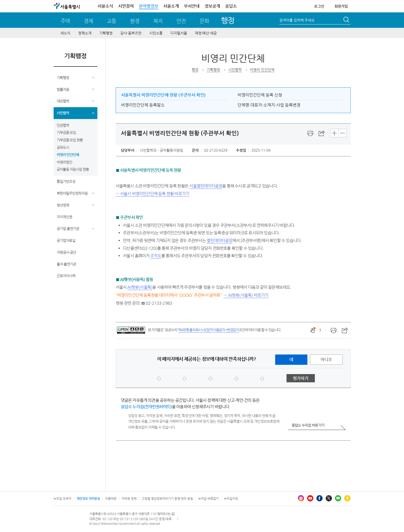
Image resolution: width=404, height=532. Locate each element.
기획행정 (106, 33)
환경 (135, 21)
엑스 (329, 498)
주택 (65, 21)
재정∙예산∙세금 (206, 33)
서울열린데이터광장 (206, 186)
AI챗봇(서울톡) (140, 287)
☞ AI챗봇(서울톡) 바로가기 (246, 295)
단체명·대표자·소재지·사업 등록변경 (269, 105)
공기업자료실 (66, 240)
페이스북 (319, 498)
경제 (88, 21)
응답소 (231, 6)
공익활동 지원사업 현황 (73, 169)
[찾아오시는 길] (166, 514)
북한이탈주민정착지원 (72, 193)
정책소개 (85, 33)
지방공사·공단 (66, 252)
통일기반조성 (66, 181)
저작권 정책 (129, 499)
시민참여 (126, 6)
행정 (228, 20)
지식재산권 (64, 217)
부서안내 (192, 6)
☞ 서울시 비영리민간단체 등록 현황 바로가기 (153, 194)
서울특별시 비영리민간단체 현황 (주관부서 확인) (163, 95)
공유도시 (63, 147)
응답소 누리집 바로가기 (308, 425)
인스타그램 (301, 498)
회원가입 (341, 6)
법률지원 (63, 89)
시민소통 (156, 33)
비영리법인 (64, 162)
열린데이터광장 (219, 240)
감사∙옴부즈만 (131, 33)
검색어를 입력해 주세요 (297, 20)
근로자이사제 (66, 276)
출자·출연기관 (66, 264)
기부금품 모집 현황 (70, 140)
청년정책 (63, 205)
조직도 (156, 256)
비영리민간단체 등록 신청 (260, 95)
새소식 (65, 33)
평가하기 (301, 378)
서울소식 (105, 6)
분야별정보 (149, 6)
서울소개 (171, 6)
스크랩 (322, 133)
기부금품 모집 (66, 132)
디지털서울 (179, 33)
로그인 (319, 6)
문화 (204, 21)
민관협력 (63, 125)
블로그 (338, 498)
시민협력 (63, 113)
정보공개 (212, 6)
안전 (181, 21)
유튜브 (310, 498)
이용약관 (111, 499)
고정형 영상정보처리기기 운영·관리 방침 (167, 499)
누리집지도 (231, 499)
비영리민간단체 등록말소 (143, 105)
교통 (112, 21)
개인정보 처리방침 (88, 499)
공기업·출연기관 (68, 229)
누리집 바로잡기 (208, 499)
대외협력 (63, 101)
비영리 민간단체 (68, 155)
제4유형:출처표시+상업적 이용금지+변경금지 (208, 330)
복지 (158, 21)
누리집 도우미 (62, 499)
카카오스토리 (347, 498)
